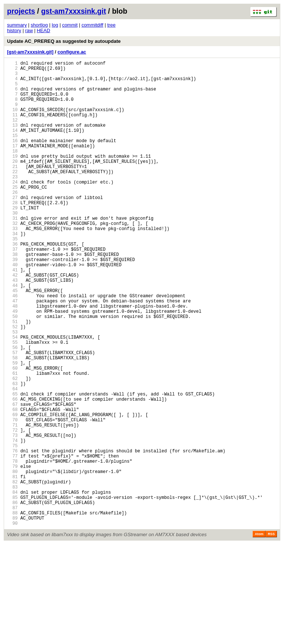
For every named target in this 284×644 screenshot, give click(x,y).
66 (12, 472)
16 (12, 158)
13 (12, 139)
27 (12, 227)
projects (21, 11)
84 (12, 585)
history (14, 30)
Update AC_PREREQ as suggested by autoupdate (64, 41)
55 (12, 403)
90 (12, 623)
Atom (259, 634)
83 (12, 579)
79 (12, 554)
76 (12, 535)
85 (12, 591)
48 (12, 359)
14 (12, 146)
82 (12, 573)
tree (111, 25)
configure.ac (72, 52)
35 (12, 278)
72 (12, 510)
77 (12, 541)
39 (12, 303)
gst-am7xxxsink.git (74, 11)
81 (12, 566)
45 (12, 340)
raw (29, 30)
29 (12, 240)
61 (12, 441)
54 (12, 397)
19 (12, 177)
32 (12, 259)
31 (12, 252)
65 (12, 466)
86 (12, 598)
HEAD (43, 30)
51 (12, 378)
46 (12, 347)
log (55, 25)
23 (12, 202)
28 (12, 234)
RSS (271, 634)
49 (12, 365)
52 (12, 384)
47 (12, 353)
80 (12, 560)
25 (12, 215)
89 (12, 616)
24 (12, 208)
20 (12, 183)
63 (12, 453)
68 (12, 485)
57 (12, 416)
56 (12, 409)
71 (12, 503)
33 (12, 265)
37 (12, 290)
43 (12, 328)
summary (17, 25)
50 (12, 372)
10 (12, 121)
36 (12, 284)
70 (12, 497)
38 (12, 296)
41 (12, 315)
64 (12, 460)
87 (12, 604)
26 (12, 221)
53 (12, 390)
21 (12, 190)
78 (12, 547)
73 (12, 516)
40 (12, 309)
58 (12, 422)
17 (12, 165)
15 (12, 152)
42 (12, 321)
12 (12, 133)
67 (12, 478)
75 (12, 529)
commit (70, 25)
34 (12, 271)
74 (12, 522)
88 (12, 610)
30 (12, 246)
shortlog (39, 25)
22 (12, 196)
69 (12, 491)
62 (12, 447)
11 (12, 127)
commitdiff (92, 25)
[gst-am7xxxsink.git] (30, 52)
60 (12, 434)
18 (12, 171)
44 (12, 334)
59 (12, 428)
